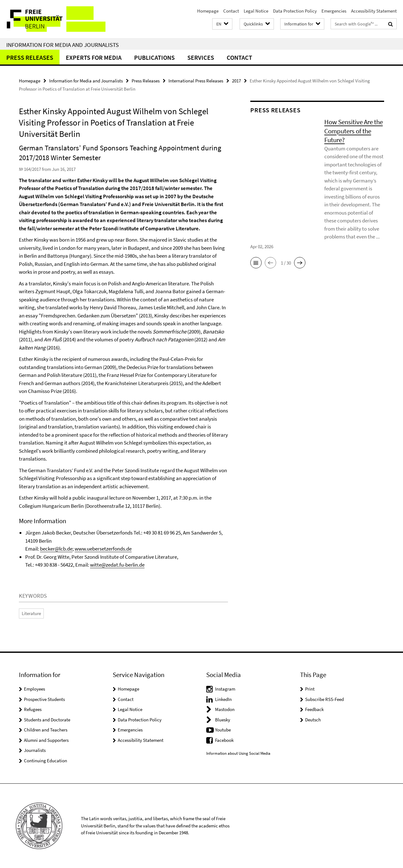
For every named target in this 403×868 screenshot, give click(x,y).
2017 (236, 81)
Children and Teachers (46, 730)
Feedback (314, 709)
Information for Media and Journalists (62, 45)
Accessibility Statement (374, 11)
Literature (31, 613)
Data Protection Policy (295, 11)
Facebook (224, 740)
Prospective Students (44, 699)
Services (201, 57)
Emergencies (334, 11)
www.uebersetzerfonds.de (103, 549)
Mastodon (225, 709)
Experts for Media (94, 57)
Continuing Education (45, 761)
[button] (222, 24)
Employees (34, 689)
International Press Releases (196, 81)
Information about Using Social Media (238, 753)
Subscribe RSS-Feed (324, 699)
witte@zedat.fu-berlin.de (117, 565)
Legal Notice (256, 11)
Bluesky (223, 720)
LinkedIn (223, 699)
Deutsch (313, 720)
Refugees (33, 709)
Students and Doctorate (47, 720)
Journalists (35, 750)
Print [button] (310, 689)
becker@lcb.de (56, 549)
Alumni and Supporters (46, 740)
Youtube (223, 730)
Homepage (208, 11)
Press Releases (30, 57)
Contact (231, 11)
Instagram (225, 689)
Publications (154, 57)
